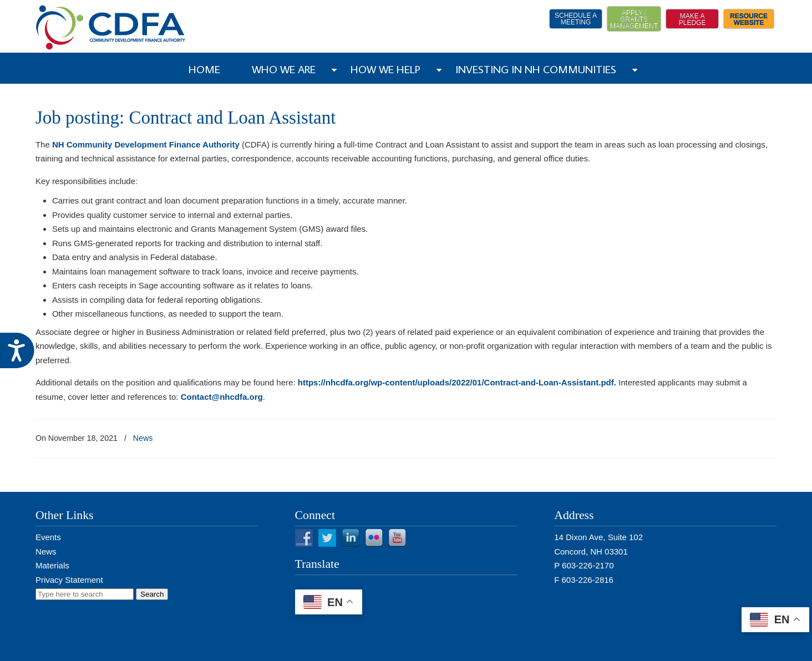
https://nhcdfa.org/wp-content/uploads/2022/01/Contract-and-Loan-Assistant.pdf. (457, 382)
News (143, 438)
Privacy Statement (69, 580)
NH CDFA (111, 27)
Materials (52, 565)
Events (48, 537)
